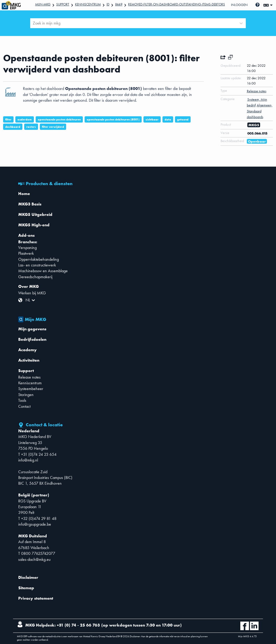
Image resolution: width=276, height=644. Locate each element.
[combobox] (33, 23)
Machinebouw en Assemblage (43, 271)
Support (63, 4)
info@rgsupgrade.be (35, 524)
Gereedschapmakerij (35, 277)
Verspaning (27, 248)
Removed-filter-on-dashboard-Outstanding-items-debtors (177, 4)
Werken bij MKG (32, 293)
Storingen (26, 395)
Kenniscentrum (88, 4)
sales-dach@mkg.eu (34, 559)
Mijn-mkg (43, 4)
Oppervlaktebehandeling (39, 259)
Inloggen (239, 5)
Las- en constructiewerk (37, 265)
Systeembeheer (31, 389)
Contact (24, 406)
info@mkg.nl (28, 460)
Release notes (29, 377)
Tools (22, 400)
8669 (119, 4)
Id (108, 4)
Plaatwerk (26, 253)
